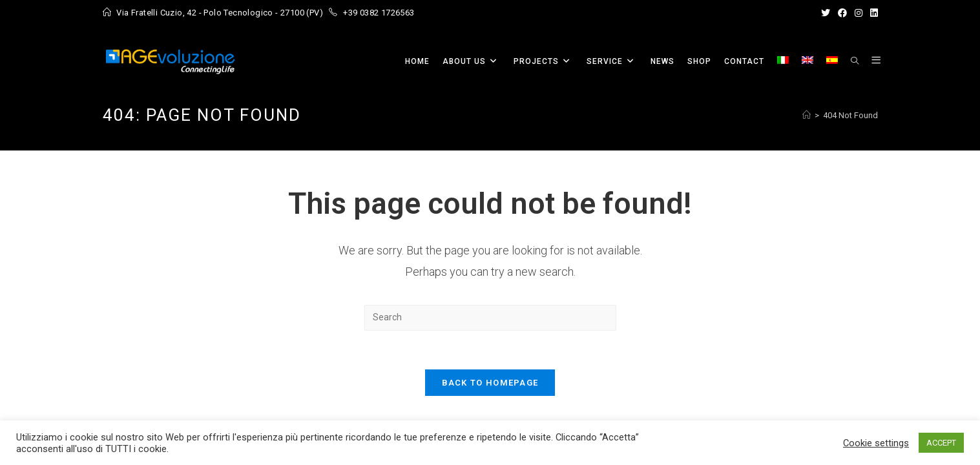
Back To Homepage (490, 383)
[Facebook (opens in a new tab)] (842, 13)
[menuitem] (783, 61)
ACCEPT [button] (941, 443)
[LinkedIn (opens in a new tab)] (872, 13)
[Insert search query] (490, 318)
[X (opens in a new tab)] (826, 13)
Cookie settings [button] (876, 443)
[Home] (807, 115)
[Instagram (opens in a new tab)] (859, 13)
